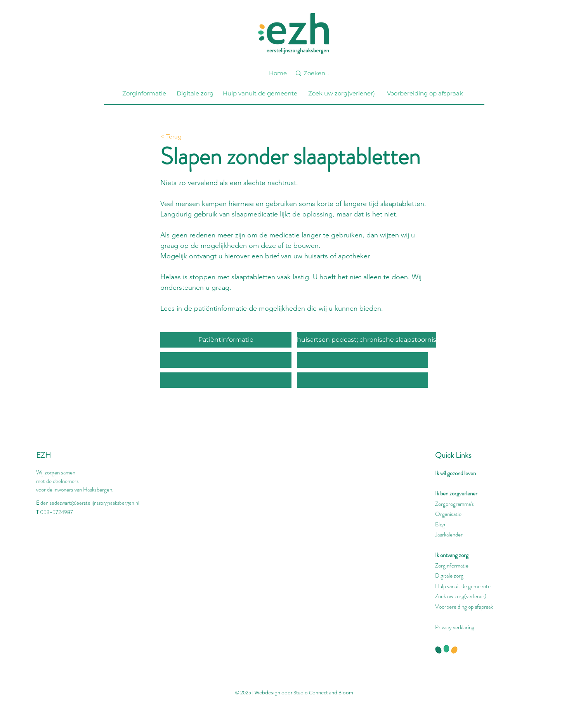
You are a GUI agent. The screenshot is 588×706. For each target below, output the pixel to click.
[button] (226, 360)
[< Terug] (186, 137)
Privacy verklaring (455, 627)
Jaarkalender (449, 535)
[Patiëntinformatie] (226, 340)
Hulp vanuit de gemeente (463, 586)
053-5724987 (56, 512)
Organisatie (448, 514)
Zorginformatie (452, 566)
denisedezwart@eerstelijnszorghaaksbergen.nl (90, 503)
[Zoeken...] (320, 73)
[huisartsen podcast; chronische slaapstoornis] (367, 340)
